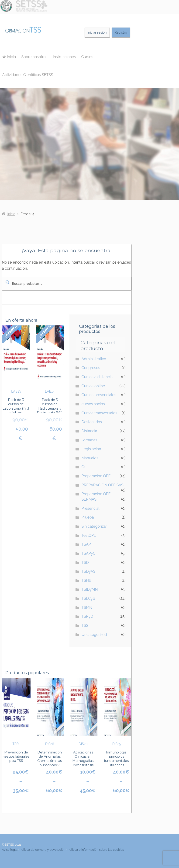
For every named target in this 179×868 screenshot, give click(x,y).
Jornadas (89, 440)
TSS (85, 626)
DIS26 (50, 712)
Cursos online (93, 386)
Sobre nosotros (34, 57)
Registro (121, 32)
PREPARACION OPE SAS (103, 485)
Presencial (91, 508)
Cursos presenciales (99, 395)
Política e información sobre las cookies (96, 850)
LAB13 (16, 359)
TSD (85, 563)
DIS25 (117, 712)
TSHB (86, 580)
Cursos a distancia (97, 377)
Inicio (9, 57)
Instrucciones (64, 57)
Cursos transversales (99, 413)
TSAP (86, 544)
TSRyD (87, 616)
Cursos (87, 57)
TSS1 (16, 712)
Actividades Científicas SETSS (28, 75)
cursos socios (93, 404)
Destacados (92, 422)
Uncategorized (94, 635)
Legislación (91, 449)
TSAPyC (89, 553)
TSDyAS (88, 571)
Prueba (88, 517)
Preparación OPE (96, 476)
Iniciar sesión (97, 32)
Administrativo (94, 359)
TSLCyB (88, 598)
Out (85, 467)
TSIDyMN (90, 589)
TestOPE (89, 535)
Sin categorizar (94, 526)
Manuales (90, 458)
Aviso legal (10, 850)
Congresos (91, 368)
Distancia (89, 431)
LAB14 (50, 359)
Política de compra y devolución (43, 850)
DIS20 (83, 712)
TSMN (87, 608)
